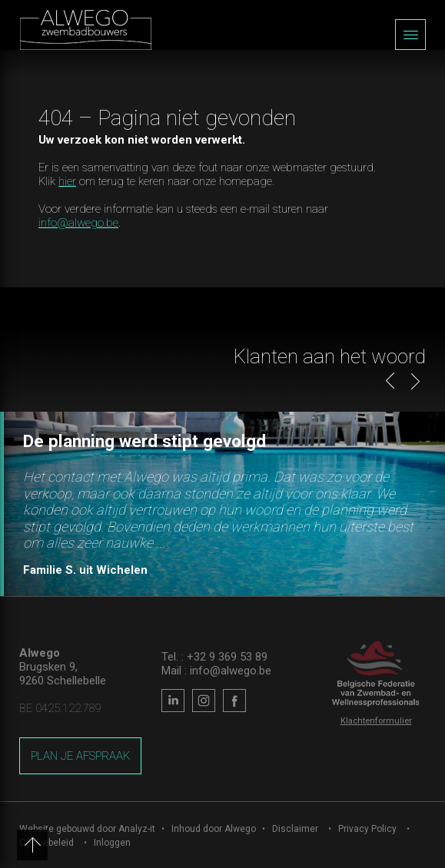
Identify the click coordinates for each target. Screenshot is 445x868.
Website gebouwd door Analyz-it (88, 829)
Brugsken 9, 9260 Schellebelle (63, 674)
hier (67, 181)
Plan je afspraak (80, 756)
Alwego (240, 829)
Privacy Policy (367, 829)
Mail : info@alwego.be (216, 671)
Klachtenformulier (376, 721)
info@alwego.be (78, 223)
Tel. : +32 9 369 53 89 (214, 657)
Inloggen (112, 843)
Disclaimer (295, 829)
